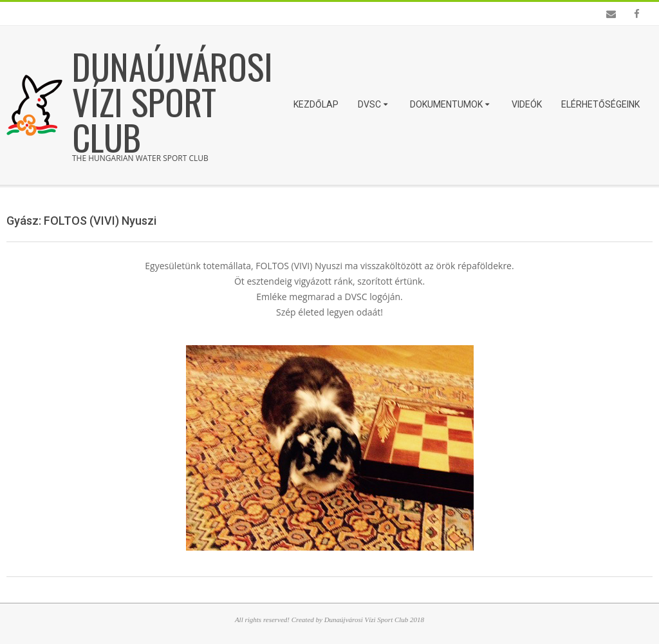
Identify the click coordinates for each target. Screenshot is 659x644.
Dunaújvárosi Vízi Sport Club (172, 101)
